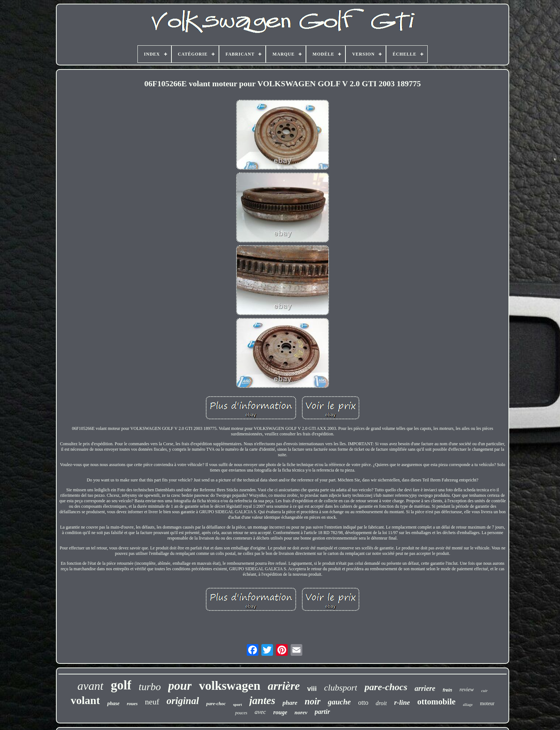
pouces (241, 713)
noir (313, 701)
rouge (280, 712)
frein (447, 690)
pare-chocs (386, 687)
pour (180, 686)
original (183, 701)
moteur (487, 703)
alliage (468, 705)
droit (381, 703)
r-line (402, 702)
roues (132, 703)
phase (113, 703)
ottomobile (436, 702)
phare (290, 703)
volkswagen (230, 686)
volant (85, 700)
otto (363, 703)
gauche (339, 702)
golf (121, 685)
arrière (284, 686)
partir (322, 712)
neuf (152, 702)
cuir (484, 691)
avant (90, 686)
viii (312, 689)
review (467, 689)
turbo (150, 687)
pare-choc (216, 703)
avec (260, 712)
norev (301, 712)
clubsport (341, 688)
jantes (262, 700)
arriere (425, 688)
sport (238, 704)
